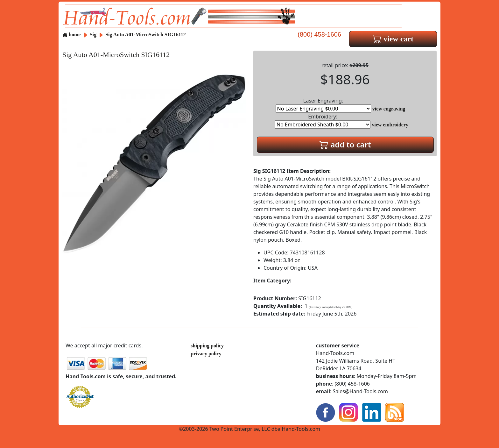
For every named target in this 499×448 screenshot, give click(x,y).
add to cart (345, 144)
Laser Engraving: (323, 105)
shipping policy (207, 346)
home (71, 35)
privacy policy (206, 354)
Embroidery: (323, 121)
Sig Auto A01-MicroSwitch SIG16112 (146, 35)
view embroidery (390, 125)
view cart (393, 39)
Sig (94, 35)
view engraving (389, 109)
